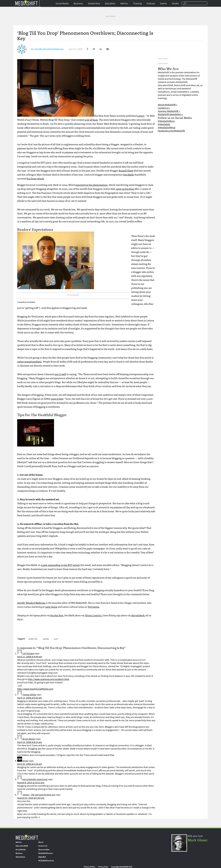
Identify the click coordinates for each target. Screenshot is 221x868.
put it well (60, 374)
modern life (33, 639)
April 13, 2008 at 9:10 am (30, 698)
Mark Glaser (198, 840)
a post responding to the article (60, 565)
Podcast (151, 3)
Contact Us (43, 846)
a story (141, 116)
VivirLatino (93, 607)
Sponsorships (44, 850)
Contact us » (164, 108)
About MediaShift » (168, 105)
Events (163, 3)
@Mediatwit (164, 124)
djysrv (25, 761)
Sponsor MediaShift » (169, 111)
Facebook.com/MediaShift (171, 131)
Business (78, 3)
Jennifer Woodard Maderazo (49, 49)
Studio (175, 3)
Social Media (62, 3)
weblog (46, 639)
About (41, 842)
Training (137, 3)
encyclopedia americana (35, 779)
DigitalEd (42, 857)
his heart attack (35, 178)
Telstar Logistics (93, 615)
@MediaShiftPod (167, 128)
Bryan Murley (29, 739)
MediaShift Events (46, 853)
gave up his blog (125, 189)
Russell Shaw (126, 170)
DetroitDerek (138, 615)
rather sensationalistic (29, 361)
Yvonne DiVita (29, 695)
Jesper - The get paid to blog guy (39, 795)
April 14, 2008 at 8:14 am (30, 742)
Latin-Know (51, 607)
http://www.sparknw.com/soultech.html (48, 679)
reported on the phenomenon (91, 185)
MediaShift (27, 837)
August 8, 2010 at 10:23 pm (31, 783)
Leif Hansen (28, 653)
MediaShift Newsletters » (170, 114)
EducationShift (22, 846)
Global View (94, 3)
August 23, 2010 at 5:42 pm (31, 798)
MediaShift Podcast (46, 861)
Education (110, 3)
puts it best (57, 399)
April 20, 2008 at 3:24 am (30, 764)
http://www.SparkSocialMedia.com (35, 689)
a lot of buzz (91, 120)
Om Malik (128, 174)
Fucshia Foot (57, 615)
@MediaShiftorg (166, 121)
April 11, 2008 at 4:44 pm (30, 657)
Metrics (124, 3)
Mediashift (26, 3)
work (56, 639)
